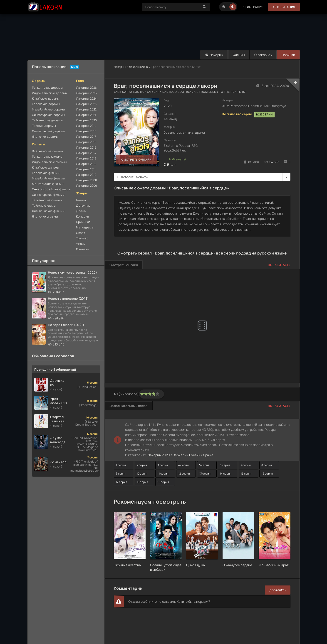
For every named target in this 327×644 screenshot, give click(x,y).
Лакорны (214, 55)
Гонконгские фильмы (47, 157)
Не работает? (279, 265)
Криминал (83, 222)
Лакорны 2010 (86, 175)
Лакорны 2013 (86, 158)
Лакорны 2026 (86, 88)
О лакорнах (263, 55)
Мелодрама (85, 227)
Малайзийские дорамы (48, 109)
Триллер (82, 238)
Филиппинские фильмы (48, 211)
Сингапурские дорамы (48, 115)
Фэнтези (82, 249)
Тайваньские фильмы (47, 200)
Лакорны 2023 (86, 104)
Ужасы (81, 244)
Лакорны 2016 (86, 142)
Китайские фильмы (46, 167)
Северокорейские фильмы (51, 189)
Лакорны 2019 (86, 126)
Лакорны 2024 (86, 98)
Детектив (83, 206)
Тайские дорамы (44, 126)
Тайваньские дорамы (47, 120)
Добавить (278, 590)
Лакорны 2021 (86, 115)
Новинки (288, 55)
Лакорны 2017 (86, 137)
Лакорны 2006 (87, 186)
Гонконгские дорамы (47, 88)
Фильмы (239, 55)
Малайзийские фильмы (48, 178)
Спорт (81, 233)
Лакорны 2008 (87, 180)
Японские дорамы (45, 137)
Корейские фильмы (46, 173)
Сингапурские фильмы (48, 195)
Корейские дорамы (46, 104)
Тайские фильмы (44, 206)
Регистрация (253, 7)
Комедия (82, 216)
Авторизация (284, 7)
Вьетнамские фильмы (48, 151)
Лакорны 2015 (86, 147)
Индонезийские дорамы (50, 93)
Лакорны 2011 (86, 169)
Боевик (81, 200)
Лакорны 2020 (86, 120)
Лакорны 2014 (86, 153)
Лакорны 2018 (86, 131)
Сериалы (180, 455)
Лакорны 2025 (86, 93)
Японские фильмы (45, 216)
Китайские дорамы (46, 98)
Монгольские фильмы (48, 184)
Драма (81, 211)
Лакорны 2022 (86, 109)
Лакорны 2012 (86, 164)
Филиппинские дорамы (48, 131)
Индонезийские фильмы (50, 162)
